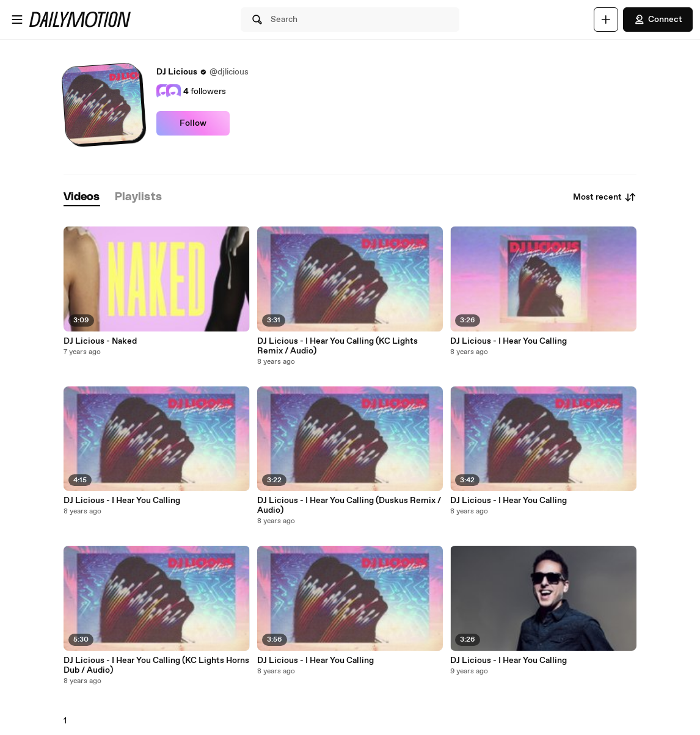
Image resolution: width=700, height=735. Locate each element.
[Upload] (606, 20)
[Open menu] (17, 20)
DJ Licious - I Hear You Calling (122, 501)
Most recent (605, 197)
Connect (658, 20)
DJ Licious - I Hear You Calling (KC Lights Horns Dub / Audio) (156, 665)
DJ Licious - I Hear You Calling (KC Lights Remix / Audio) (337, 346)
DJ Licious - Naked (100, 341)
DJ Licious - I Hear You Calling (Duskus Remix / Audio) (349, 505)
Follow (193, 123)
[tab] (82, 197)
